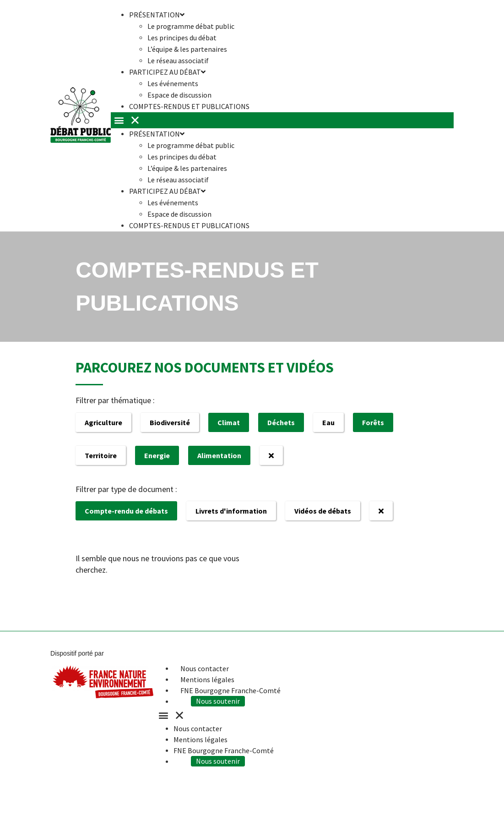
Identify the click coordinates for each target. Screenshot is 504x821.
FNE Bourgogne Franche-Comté (230, 690)
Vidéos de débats (323, 511)
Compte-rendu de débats (126, 511)
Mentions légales (207, 679)
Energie (157, 455)
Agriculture (103, 422)
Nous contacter (205, 668)
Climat (229, 422)
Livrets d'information (231, 511)
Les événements (173, 83)
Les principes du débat (182, 38)
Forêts (373, 422)
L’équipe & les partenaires (187, 49)
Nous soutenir (219, 701)
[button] (282, 120)
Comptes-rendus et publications (189, 106)
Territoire (101, 455)
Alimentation (219, 455)
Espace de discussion (179, 214)
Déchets (281, 422)
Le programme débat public (191, 26)
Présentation (157, 134)
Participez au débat (167, 72)
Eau (328, 422)
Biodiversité (170, 422)
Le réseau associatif (178, 180)
